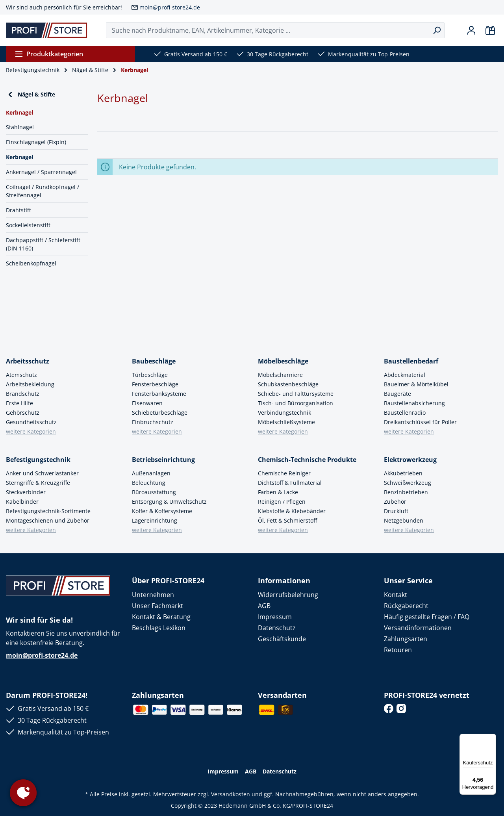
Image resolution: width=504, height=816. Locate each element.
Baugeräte (397, 394)
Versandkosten (231, 794)
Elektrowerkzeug (410, 460)
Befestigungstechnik (38, 460)
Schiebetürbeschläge (160, 413)
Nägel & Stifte (31, 95)
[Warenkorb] (490, 30)
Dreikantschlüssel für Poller (420, 422)
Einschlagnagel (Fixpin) (36, 142)
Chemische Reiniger (284, 473)
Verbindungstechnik (284, 413)
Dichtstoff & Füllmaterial (290, 483)
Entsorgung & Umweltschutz (169, 502)
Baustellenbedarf (411, 361)
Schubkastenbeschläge (288, 384)
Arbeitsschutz (28, 361)
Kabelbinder (22, 502)
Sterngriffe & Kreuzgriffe (38, 483)
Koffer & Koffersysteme (162, 511)
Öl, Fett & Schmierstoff (287, 520)
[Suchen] (437, 30)
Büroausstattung (154, 492)
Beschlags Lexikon (159, 628)
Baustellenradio (405, 413)
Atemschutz (21, 375)
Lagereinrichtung (155, 520)
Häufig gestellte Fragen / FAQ (427, 617)
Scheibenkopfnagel (31, 263)
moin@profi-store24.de (170, 7)
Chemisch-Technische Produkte (307, 460)
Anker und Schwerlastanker (42, 473)
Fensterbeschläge (155, 384)
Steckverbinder (26, 492)
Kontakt (396, 595)
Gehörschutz (23, 413)
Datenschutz (277, 628)
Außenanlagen (151, 473)
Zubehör (395, 502)
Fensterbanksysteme (159, 394)
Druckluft (396, 511)
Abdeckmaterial (405, 375)
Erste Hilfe (19, 403)
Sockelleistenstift (28, 225)
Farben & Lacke (278, 492)
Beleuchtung (149, 483)
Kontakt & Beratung (161, 617)
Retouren (398, 650)
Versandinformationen (418, 628)
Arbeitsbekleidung (30, 384)
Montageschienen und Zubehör (48, 520)
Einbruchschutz (153, 422)
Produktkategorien (49, 54)
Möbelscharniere (280, 375)
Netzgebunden (404, 520)
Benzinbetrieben (406, 492)
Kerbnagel (19, 157)
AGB (264, 606)
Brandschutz (23, 394)
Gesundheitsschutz (31, 422)
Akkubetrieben (403, 473)
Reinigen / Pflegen (282, 502)
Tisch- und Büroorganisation (296, 403)
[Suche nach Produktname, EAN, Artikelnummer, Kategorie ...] (268, 30)
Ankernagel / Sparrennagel (41, 172)
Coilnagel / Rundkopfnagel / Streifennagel (43, 191)
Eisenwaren (147, 403)
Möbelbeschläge (283, 361)
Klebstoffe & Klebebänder (292, 511)
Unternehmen (153, 595)
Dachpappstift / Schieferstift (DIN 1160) (43, 244)
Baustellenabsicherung (414, 403)
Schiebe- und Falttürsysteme (296, 394)
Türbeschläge (150, 375)
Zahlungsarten (406, 639)
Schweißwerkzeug (408, 483)
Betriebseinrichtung (163, 460)
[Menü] (491, 738)
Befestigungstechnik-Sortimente (48, 511)
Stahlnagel (20, 127)
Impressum (275, 617)
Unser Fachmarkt (157, 606)
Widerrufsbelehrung (288, 595)
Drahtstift (19, 210)
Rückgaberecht (406, 606)
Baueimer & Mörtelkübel (416, 384)
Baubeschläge (154, 361)
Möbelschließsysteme (286, 422)
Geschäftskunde (282, 639)
